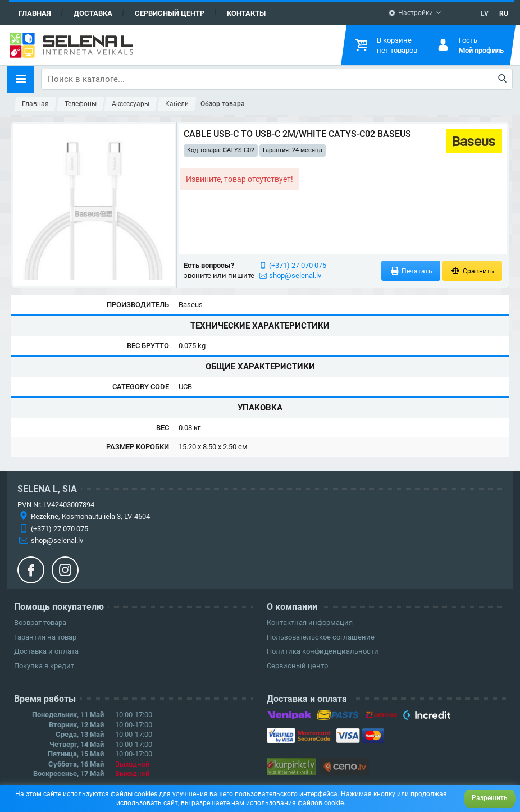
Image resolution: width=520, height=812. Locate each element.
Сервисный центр (170, 13)
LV (485, 13)
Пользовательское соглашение (321, 637)
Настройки (410, 13)
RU (504, 13)
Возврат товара (40, 622)
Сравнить (472, 271)
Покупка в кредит (44, 666)
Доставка (93, 13)
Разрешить (490, 798)
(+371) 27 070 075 (298, 265)
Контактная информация (310, 622)
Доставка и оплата (46, 651)
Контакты (246, 13)
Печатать (411, 271)
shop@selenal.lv (295, 275)
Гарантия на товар (45, 637)
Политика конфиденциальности (323, 651)
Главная (35, 13)
